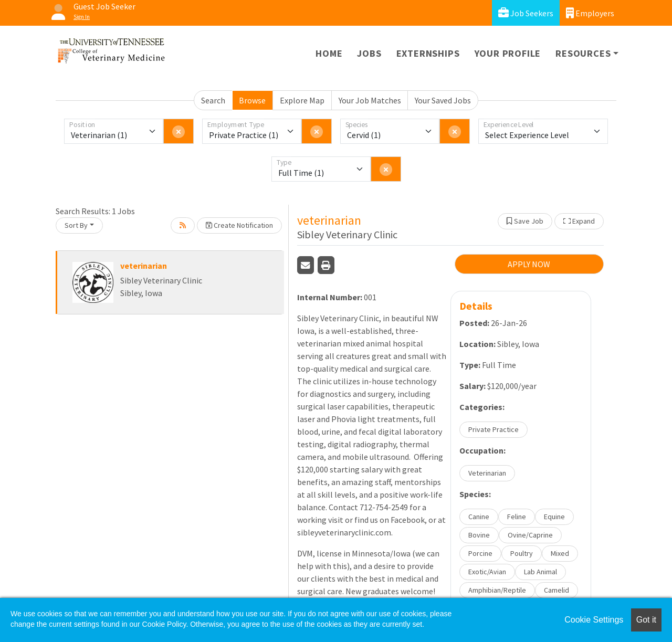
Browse (252, 100)
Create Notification (239, 225)
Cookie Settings (594, 620)
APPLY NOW (529, 264)
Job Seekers (526, 13)
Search (213, 100)
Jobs (369, 53)
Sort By (76, 225)
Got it (646, 620)
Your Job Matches (370, 100)
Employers (590, 13)
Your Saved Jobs (443, 100)
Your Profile (508, 53)
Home (329, 53)
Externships (428, 53)
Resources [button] (583, 53)
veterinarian (144, 266)
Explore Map (302, 100)
